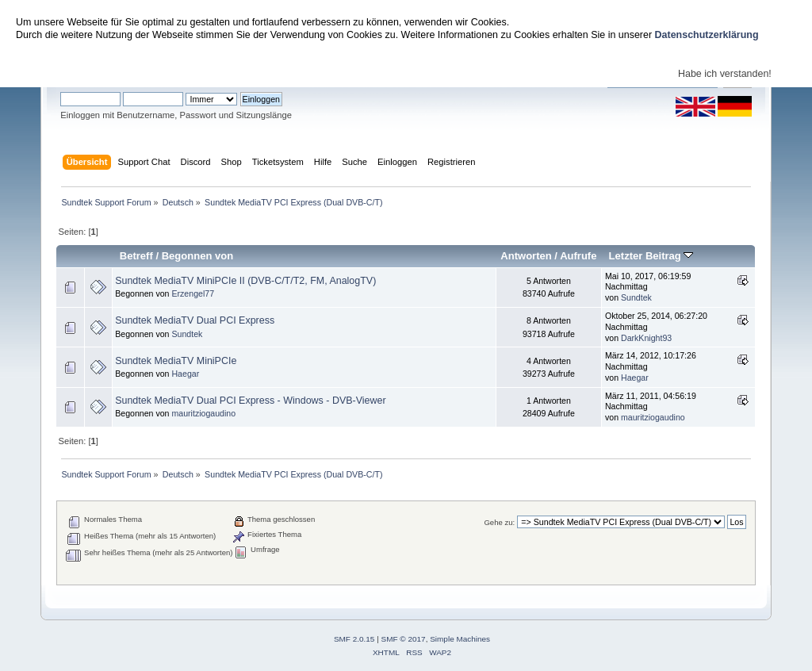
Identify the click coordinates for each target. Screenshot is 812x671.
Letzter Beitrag (651, 256)
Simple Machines (460, 639)
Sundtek (636, 297)
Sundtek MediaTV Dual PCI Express (195, 320)
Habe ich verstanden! (725, 74)
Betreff (136, 256)
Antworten (526, 256)
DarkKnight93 (646, 338)
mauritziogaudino (203, 413)
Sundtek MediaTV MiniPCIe (176, 361)
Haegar (185, 374)
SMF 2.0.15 (354, 639)
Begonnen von (198, 256)
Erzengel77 (193, 293)
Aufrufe (578, 256)
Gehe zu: (499, 522)
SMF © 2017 (404, 639)
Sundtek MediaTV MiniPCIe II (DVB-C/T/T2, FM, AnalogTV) (245, 281)
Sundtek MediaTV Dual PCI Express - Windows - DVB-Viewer (250, 401)
